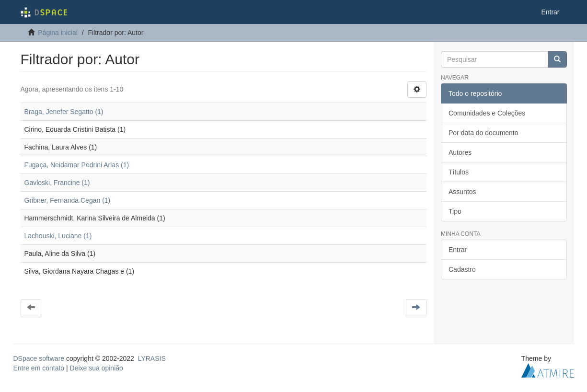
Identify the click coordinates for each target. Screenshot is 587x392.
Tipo (455, 211)
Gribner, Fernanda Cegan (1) (68, 200)
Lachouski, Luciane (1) (58, 236)
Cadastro (462, 269)
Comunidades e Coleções (487, 113)
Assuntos (462, 192)
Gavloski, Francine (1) (57, 183)
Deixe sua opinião (97, 368)
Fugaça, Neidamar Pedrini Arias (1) (77, 165)
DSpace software (39, 358)
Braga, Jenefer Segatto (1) (64, 112)
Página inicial (58, 33)
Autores (460, 152)
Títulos (459, 172)
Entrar (458, 250)
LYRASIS (152, 358)
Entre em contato (39, 368)
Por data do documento (483, 133)
